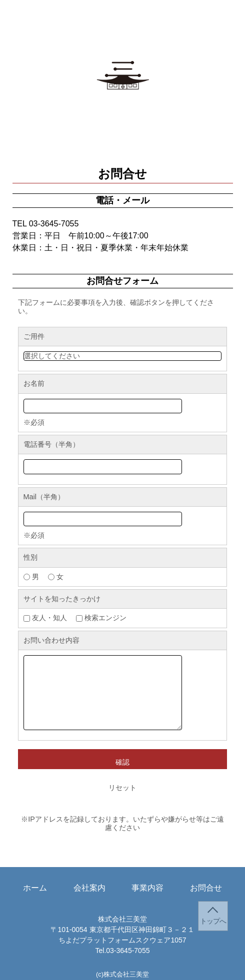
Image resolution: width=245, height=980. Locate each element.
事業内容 (147, 31)
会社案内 (89, 31)
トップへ (213, 921)
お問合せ (206, 31)
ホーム (35, 31)
